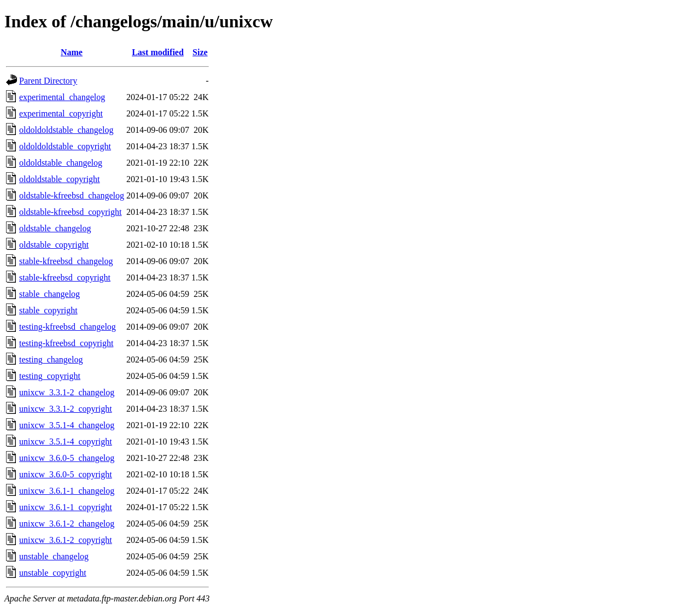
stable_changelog (49, 294)
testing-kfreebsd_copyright (66, 343)
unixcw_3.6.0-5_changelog (67, 458)
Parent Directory (48, 81)
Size (200, 52)
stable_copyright (48, 310)
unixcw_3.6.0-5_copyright (66, 474)
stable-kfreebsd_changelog (66, 261)
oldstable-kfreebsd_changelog (72, 195)
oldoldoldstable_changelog (66, 130)
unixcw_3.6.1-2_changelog (67, 524)
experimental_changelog (62, 97)
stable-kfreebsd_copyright (65, 277)
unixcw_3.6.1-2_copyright (66, 540)
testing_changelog (51, 359)
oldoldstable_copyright (60, 179)
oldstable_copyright (54, 245)
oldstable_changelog (55, 228)
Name (72, 52)
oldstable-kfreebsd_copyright (71, 212)
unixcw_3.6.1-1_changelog (67, 491)
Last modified (158, 52)
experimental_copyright (61, 113)
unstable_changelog (54, 556)
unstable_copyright (53, 573)
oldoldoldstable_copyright (65, 146)
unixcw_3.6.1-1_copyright (66, 507)
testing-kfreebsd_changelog (68, 327)
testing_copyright (50, 376)
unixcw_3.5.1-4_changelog (67, 425)
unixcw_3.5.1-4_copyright (66, 442)
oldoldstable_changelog (61, 163)
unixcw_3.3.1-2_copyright (66, 409)
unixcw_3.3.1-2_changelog (67, 392)
